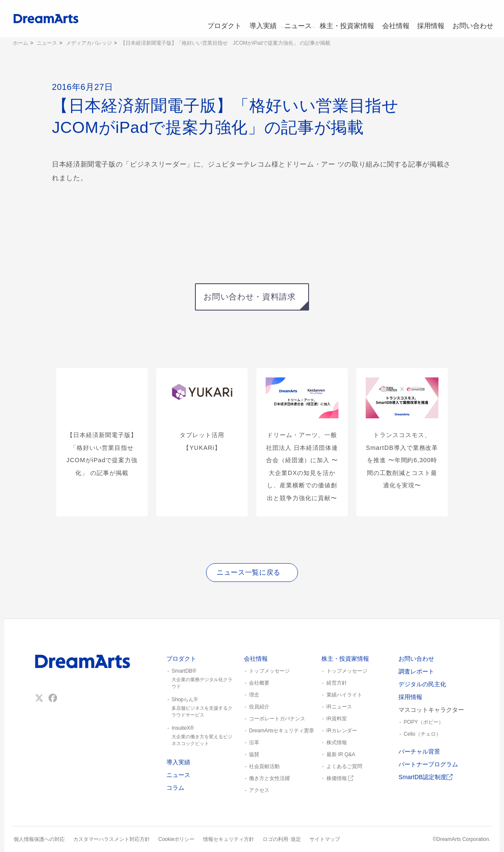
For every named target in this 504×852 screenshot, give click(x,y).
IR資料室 (337, 719)
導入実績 (255, 19)
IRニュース (339, 707)
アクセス (259, 790)
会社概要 (259, 683)
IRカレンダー (342, 731)
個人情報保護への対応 (39, 839)
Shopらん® (202, 708)
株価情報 (340, 778)
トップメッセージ (269, 671)
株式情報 (337, 743)
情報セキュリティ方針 (229, 839)
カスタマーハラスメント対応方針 (112, 839)
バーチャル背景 (419, 751)
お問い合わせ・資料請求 (249, 297)
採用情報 (429, 19)
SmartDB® (202, 679)
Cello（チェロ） (422, 734)
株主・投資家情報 (342, 19)
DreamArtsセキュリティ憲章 (282, 731)
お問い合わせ (472, 19)
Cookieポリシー (176, 839)
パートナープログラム (428, 764)
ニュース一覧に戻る (249, 572)
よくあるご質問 (344, 766)
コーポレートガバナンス (277, 719)
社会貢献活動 (264, 766)
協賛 (254, 754)
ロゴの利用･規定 (282, 839)
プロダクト (215, 19)
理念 (254, 695)
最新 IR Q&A (341, 754)
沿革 (254, 743)
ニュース (293, 19)
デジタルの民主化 (422, 684)
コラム (175, 788)
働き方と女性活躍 (269, 778)
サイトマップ (325, 839)
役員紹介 (259, 707)
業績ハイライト (344, 695)
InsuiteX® (202, 736)
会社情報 (392, 19)
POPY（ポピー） (423, 722)
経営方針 (337, 683)
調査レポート (416, 671)
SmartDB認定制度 (425, 777)
